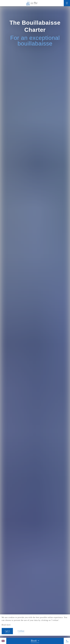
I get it (7, 631)
